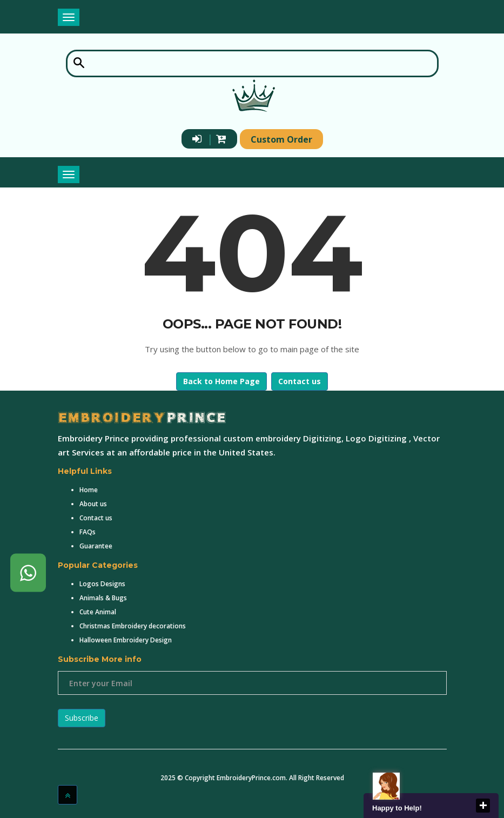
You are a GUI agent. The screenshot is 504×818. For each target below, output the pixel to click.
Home (89, 490)
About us (93, 504)
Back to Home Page (221, 381)
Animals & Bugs (103, 598)
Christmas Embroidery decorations (133, 626)
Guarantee (96, 546)
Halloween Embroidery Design (126, 640)
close (483, 806)
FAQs (88, 532)
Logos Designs (102, 584)
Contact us (300, 381)
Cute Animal (98, 612)
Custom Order (281, 139)
